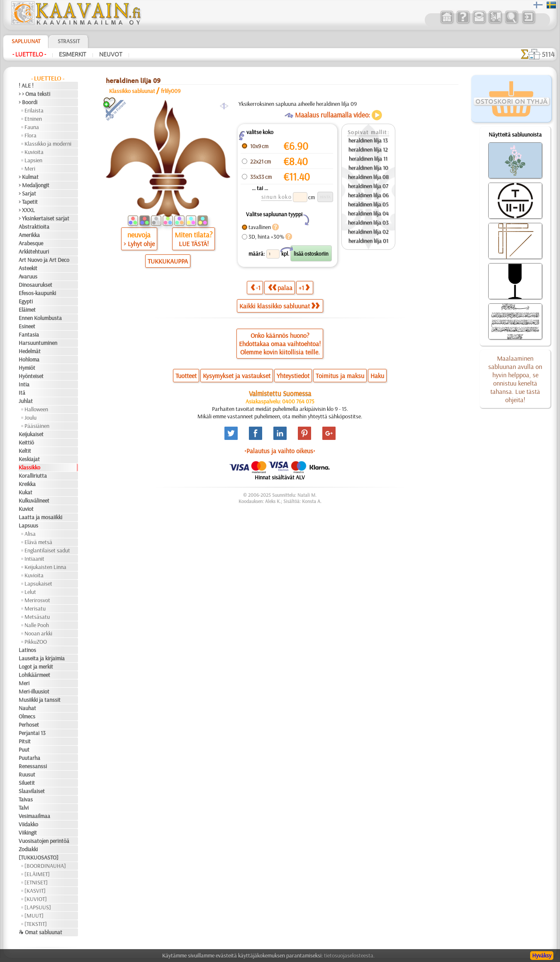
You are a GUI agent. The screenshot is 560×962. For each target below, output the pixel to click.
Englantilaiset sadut (47, 550)
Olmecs (27, 716)
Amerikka (29, 235)
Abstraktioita (34, 227)
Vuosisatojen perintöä (44, 841)
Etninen (33, 119)
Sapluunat (26, 41)
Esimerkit (73, 54)
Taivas (26, 799)
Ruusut (27, 774)
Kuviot (26, 509)
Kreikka (27, 484)
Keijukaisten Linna (45, 567)
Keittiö (26, 442)
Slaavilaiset (32, 791)
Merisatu (35, 608)
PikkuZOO (36, 642)
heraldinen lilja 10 (368, 168)
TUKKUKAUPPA (168, 261)
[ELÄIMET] (37, 874)
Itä (22, 393)
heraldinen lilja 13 (368, 140)
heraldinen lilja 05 (368, 204)
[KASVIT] (35, 891)
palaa (280, 287)
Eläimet (27, 310)
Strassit (69, 41)
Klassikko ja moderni (48, 144)
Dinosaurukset (35, 285)
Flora (30, 135)
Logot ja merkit (36, 667)
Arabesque (31, 243)
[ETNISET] (36, 882)
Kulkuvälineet (34, 501)
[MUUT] (34, 916)
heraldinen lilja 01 (368, 241)
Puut (24, 750)
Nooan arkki (38, 633)
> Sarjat (27, 193)
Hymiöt (27, 368)
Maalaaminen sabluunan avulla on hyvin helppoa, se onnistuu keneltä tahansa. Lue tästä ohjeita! (515, 379)
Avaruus (28, 276)
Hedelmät (30, 351)
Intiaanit (34, 559)
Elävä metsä (38, 542)
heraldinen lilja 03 (368, 222)
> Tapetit (28, 202)
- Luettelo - (29, 54)
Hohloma (29, 359)
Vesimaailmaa (34, 816)
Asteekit (28, 268)
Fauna (32, 127)
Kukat (26, 492)
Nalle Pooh (37, 625)
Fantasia (29, 335)
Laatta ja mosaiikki (40, 517)
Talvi (24, 808)
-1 (256, 287)
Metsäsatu (37, 617)
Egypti (26, 301)
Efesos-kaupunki (37, 293)
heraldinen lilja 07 (368, 186)
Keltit (25, 451)
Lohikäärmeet (34, 675)
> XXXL (27, 210)
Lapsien (33, 160)
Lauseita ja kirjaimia (42, 658)
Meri (30, 168)
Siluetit (27, 783)
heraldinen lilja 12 (368, 149)
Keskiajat (29, 459)
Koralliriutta (33, 476)
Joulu (30, 418)
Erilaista (34, 110)
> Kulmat (29, 177)
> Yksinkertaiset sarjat (44, 218)
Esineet (27, 326)
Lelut (30, 592)
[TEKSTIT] (36, 924)
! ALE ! (26, 85)
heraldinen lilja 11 (368, 159)
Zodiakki (28, 849)
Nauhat (27, 708)
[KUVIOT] (36, 899)
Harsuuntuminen (38, 343)
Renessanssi (33, 766)
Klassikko (29, 467)
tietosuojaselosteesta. (349, 955)
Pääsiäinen (37, 426)
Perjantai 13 (32, 733)
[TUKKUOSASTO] (39, 857)
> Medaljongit (34, 185)
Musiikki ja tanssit (40, 700)
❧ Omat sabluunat (40, 932)
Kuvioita (34, 152)
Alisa (30, 534)
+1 (304, 287)
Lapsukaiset (38, 584)
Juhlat (26, 401)
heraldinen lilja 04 (368, 213)
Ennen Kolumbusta (40, 318)
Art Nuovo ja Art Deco (44, 260)
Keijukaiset (31, 434)
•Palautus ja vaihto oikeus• (280, 451)
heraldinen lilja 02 (368, 232)
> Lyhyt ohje (139, 244)
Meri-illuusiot (34, 691)
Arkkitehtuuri (34, 251)
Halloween (36, 409)
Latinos (27, 650)
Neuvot (111, 54)
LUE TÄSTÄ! (194, 244)
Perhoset (29, 725)
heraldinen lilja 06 (368, 195)
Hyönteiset (31, 376)
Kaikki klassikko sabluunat (279, 306)
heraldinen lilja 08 (368, 177)
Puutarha (29, 758)
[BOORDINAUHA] (45, 866)
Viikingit (28, 833)
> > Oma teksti (34, 94)
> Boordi (28, 102)
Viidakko (28, 824)
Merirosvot (37, 600)
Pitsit (25, 741)
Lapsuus (28, 525)
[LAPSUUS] (38, 907)
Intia (24, 384)
